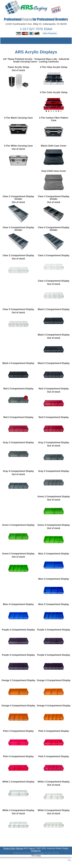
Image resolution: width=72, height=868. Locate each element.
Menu (5, 41)
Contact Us (36, 851)
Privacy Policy (9, 848)
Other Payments (50, 33)
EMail (48, 29)
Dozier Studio (39, 853)
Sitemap (19, 848)
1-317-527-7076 (31, 29)
